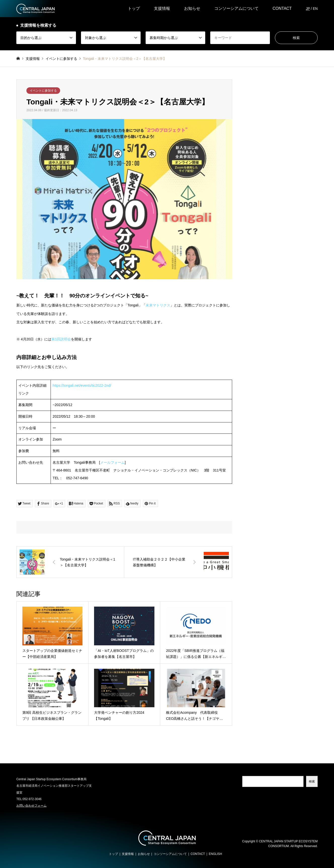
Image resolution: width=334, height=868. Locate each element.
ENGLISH (215, 854)
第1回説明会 (61, 339)
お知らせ (192, 8)
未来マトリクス (158, 305)
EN (315, 9)
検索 (312, 781)
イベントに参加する (43, 91)
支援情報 (162, 8)
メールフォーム (112, 462)
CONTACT (282, 8)
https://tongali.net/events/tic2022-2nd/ (82, 385)
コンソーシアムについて (236, 8)
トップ (134, 8)
